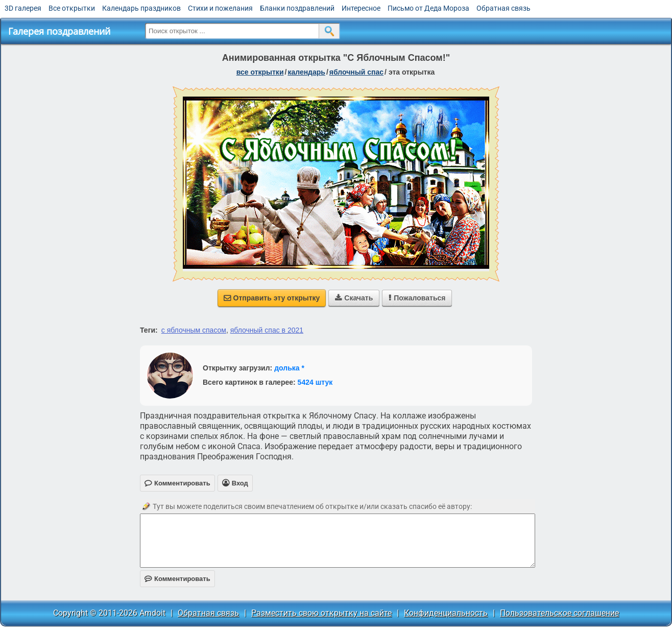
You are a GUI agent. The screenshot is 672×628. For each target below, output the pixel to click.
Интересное (361, 8)
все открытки (260, 72)
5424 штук (315, 382)
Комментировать (177, 579)
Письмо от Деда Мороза (428, 8)
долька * (289, 368)
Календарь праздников (141, 8)
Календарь (306, 72)
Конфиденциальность (446, 613)
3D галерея (23, 8)
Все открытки (72, 8)
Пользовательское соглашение (559, 613)
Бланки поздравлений (297, 8)
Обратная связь (503, 8)
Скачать (354, 298)
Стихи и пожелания (220, 8)
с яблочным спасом (194, 330)
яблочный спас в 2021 (267, 330)
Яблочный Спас (356, 72)
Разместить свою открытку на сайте (321, 613)
